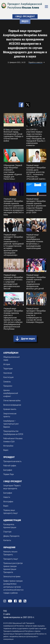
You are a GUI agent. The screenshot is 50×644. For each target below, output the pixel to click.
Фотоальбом (8, 446)
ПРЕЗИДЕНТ (9, 457)
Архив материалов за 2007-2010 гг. (19, 617)
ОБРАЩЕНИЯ (9, 547)
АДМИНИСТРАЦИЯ (12, 520)
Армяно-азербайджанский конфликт (11, 393)
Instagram (5, 601)
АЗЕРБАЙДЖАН (11, 353)
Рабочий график (10, 466)
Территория (8, 369)
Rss (25, 601)
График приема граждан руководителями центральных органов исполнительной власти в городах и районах (13, 587)
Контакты (7, 540)
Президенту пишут (11, 559)
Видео (25, 21)
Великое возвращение (12, 405)
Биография (8, 470)
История (7, 364)
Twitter (20, 601)
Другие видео (28, 339)
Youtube (10, 601)
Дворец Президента (11, 536)
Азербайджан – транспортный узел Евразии (11, 424)
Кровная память (10, 409)
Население (8, 373)
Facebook (15, 601)
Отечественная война (12, 401)
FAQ (5, 611)
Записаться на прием (12, 577)
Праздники (8, 386)
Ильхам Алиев (30, 8)
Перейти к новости (35, 62)
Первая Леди (9, 474)
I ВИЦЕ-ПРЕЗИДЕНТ (25, 16)
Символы (7, 382)
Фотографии (8, 502)
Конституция (8, 377)
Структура (7, 532)
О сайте (7, 614)
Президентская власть (12, 461)
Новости (7, 497)
